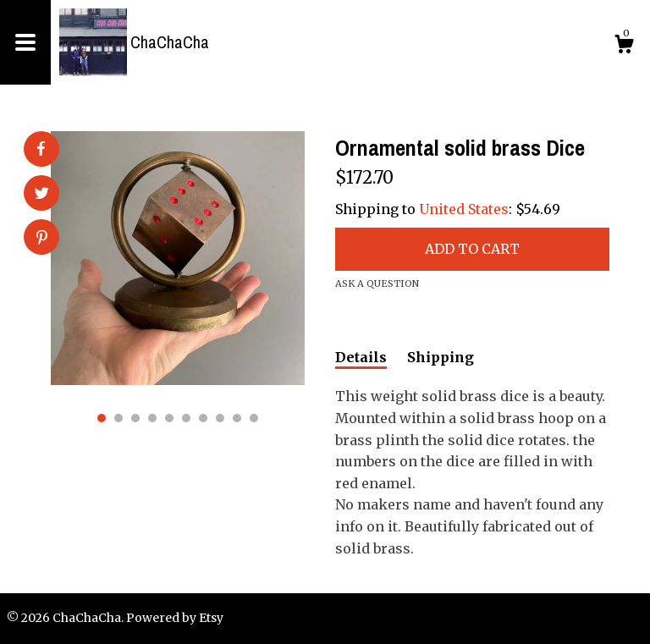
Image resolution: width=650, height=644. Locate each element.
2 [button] (118, 418)
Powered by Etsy (175, 618)
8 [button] (220, 418)
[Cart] (624, 47)
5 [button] (169, 418)
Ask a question (377, 283)
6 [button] (186, 418)
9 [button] (237, 418)
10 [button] (254, 418)
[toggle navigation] (25, 42)
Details (361, 357)
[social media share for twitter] (42, 195)
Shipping (441, 357)
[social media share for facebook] (41, 149)
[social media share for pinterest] (42, 239)
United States (464, 209)
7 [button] (203, 418)
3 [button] (135, 418)
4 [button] (152, 418)
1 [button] (102, 418)
